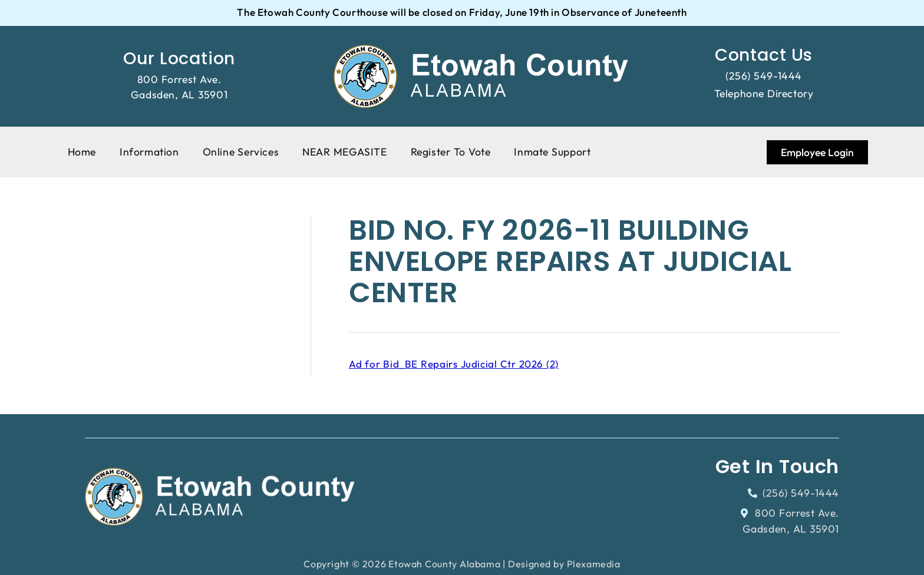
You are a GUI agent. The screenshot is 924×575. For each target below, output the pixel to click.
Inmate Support (552, 152)
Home (82, 152)
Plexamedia (594, 564)
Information (149, 152)
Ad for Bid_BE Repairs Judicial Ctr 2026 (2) (454, 364)
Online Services (241, 152)
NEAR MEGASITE (344, 152)
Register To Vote (451, 152)
